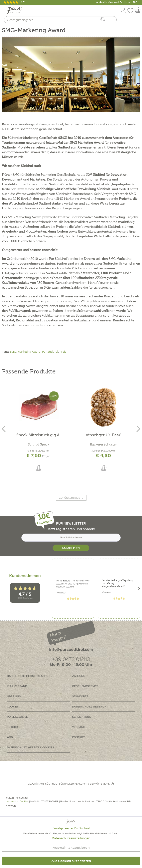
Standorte (80, 696)
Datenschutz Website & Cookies (31, 747)
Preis (63, 352)
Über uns (14, 696)
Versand (79, 727)
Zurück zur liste (71, 498)
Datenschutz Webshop (89, 706)
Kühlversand (17, 686)
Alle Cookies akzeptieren (71, 861)
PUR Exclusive (17, 717)
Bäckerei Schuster (103, 445)
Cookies (13, 706)
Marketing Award (29, 352)
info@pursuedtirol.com (71, 649)
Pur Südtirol (50, 352)
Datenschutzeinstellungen (71, 838)
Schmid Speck (39, 445)
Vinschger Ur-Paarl (104, 435)
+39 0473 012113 (71, 659)
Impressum (12, 801)
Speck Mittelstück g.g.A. (38, 435)
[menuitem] (135, 21)
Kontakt (78, 737)
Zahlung (79, 676)
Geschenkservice (85, 686)
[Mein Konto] (123, 10)
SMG (13, 352)
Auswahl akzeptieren (71, 847)
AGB (10, 737)
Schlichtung (82, 717)
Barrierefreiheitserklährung (30, 676)
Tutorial (13, 727)
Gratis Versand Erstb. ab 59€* (119, 2)
